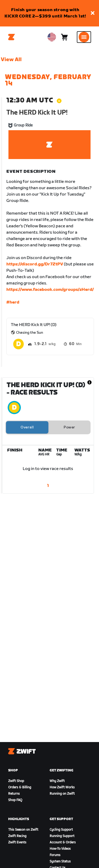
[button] (93, 13)
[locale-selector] (52, 37)
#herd (13, 302)
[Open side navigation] (84, 37)
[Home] (12, 37)
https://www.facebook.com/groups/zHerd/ (50, 290)
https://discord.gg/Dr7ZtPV (35, 264)
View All (11, 60)
